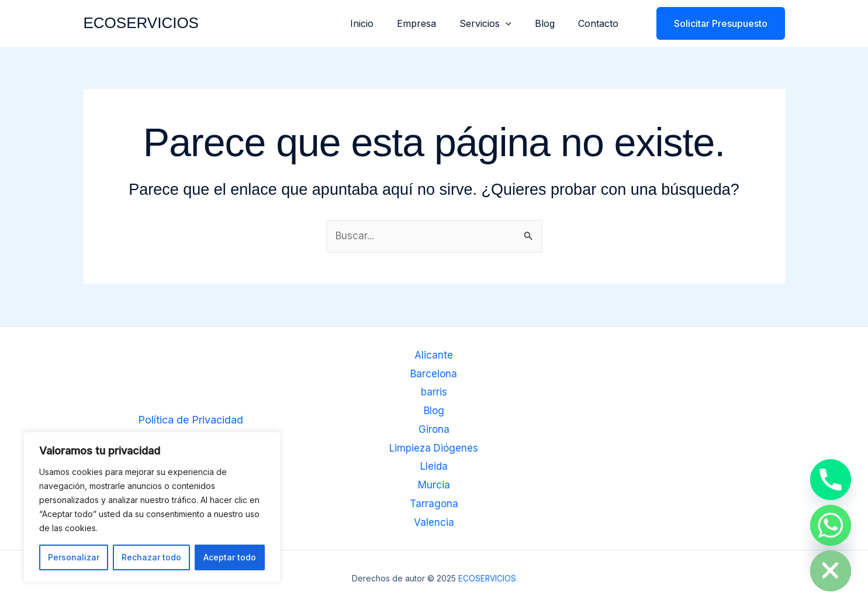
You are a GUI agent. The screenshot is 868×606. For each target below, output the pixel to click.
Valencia (434, 521)
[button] (713, 23)
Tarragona (434, 503)
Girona (434, 430)
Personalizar (74, 557)
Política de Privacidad (191, 420)
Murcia (434, 485)
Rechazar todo (151, 557)
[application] (517, 23)
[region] (152, 507)
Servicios (497, 23)
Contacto (601, 23)
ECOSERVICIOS (141, 23)
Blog (552, 23)
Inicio (383, 23)
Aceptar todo (230, 557)
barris (434, 393)
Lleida (434, 466)
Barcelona (434, 374)
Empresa (433, 23)
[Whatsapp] (831, 525)
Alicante (434, 356)
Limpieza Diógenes (434, 448)
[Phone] (831, 480)
